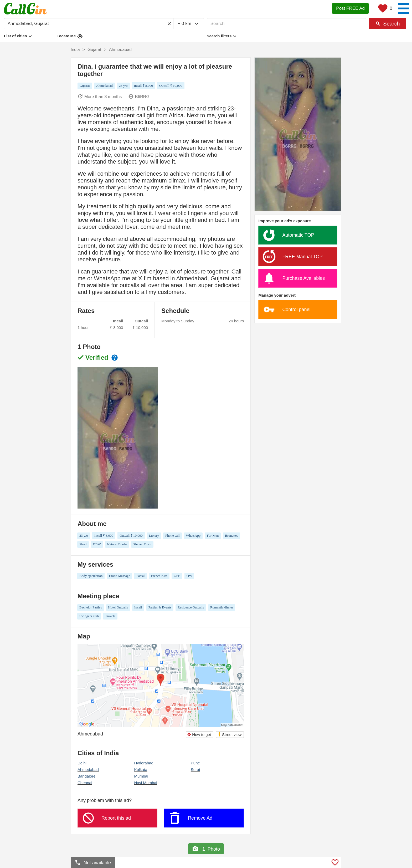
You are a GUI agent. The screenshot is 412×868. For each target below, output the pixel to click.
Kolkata (141, 770)
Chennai (85, 783)
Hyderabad (144, 763)
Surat (195, 770)
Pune (195, 763)
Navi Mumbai (146, 783)
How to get (199, 735)
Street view (230, 734)
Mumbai (141, 776)
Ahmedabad (88, 770)
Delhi (82, 763)
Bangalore (86, 776)
